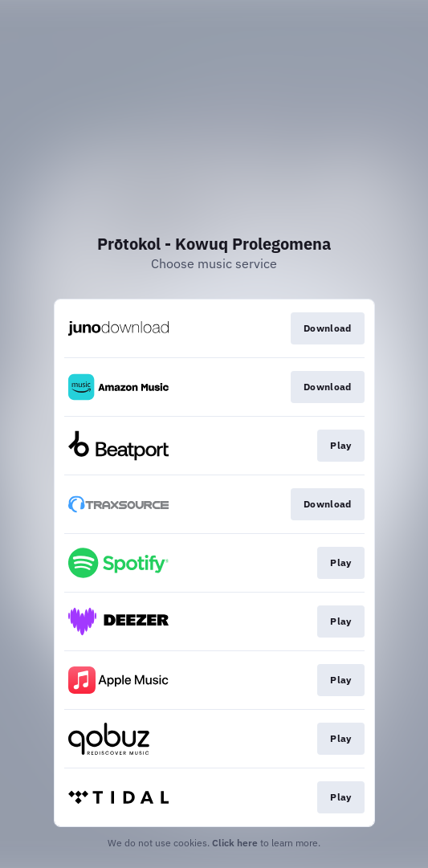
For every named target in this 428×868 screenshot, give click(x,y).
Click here (235, 843)
